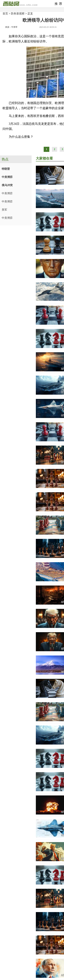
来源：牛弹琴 (11, 27)
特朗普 (6, 169)
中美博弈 (7, 177)
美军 (4, 210)
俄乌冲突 (7, 185)
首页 (5, 14)
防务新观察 (18, 14)
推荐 (59, 4)
